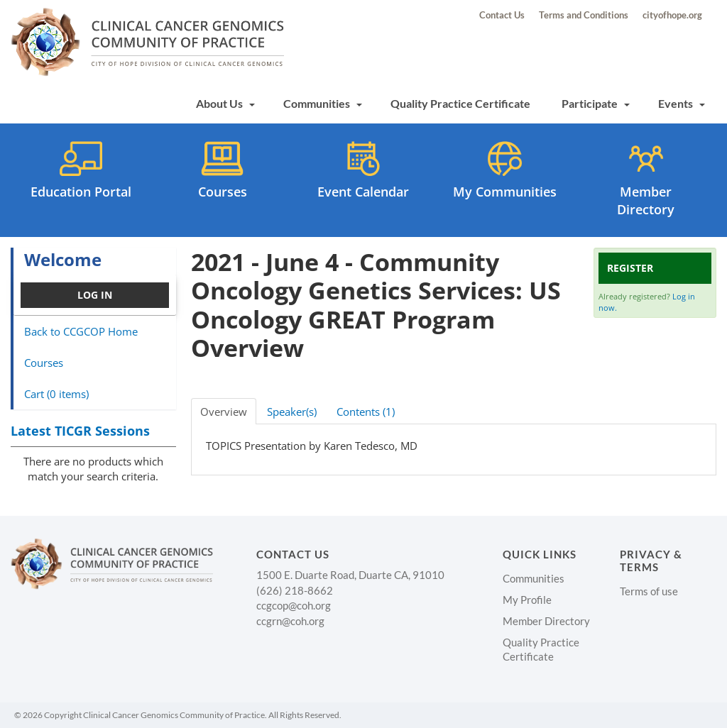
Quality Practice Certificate (460, 103)
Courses (44, 363)
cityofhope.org (672, 15)
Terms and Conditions (584, 15)
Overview (224, 412)
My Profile (527, 600)
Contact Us (502, 15)
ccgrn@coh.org (290, 621)
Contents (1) (366, 412)
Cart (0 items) (56, 394)
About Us (225, 103)
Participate (596, 103)
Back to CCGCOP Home (81, 331)
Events (682, 103)
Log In (95, 295)
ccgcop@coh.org (294, 605)
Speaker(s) (292, 412)
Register (630, 268)
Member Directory (546, 621)
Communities (323, 103)
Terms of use (649, 591)
